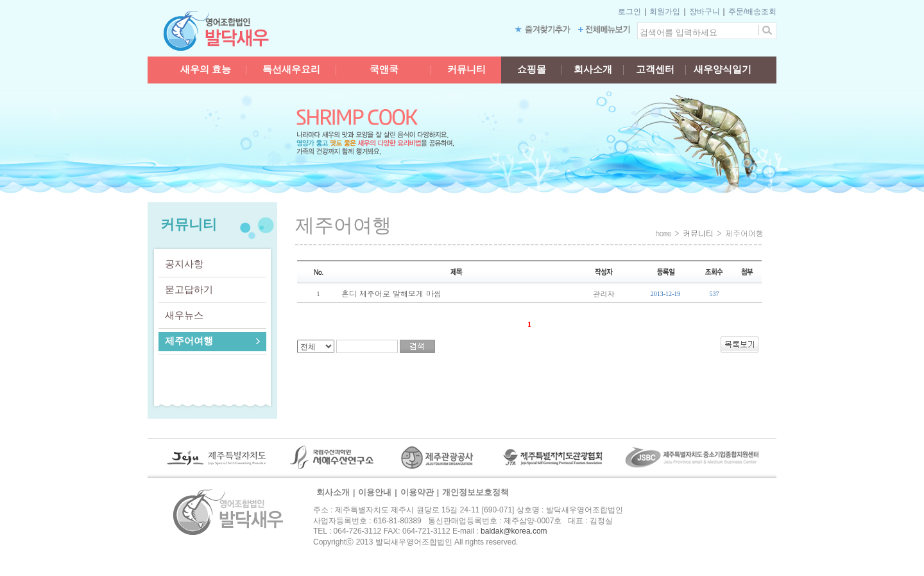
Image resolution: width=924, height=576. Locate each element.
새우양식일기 (723, 69)
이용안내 (375, 492)
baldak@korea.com (514, 531)
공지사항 (184, 264)
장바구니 (705, 12)
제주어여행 (189, 341)
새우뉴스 (184, 315)
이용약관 (417, 492)
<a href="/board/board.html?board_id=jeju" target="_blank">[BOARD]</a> (529, 308)
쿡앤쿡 (384, 69)
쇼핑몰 (532, 69)
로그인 (629, 12)
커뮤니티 (466, 69)
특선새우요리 (291, 69)
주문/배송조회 (752, 12)
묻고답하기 (189, 289)
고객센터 (655, 69)
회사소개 (593, 69)
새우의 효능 (206, 69)
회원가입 (665, 12)
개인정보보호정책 (475, 492)
